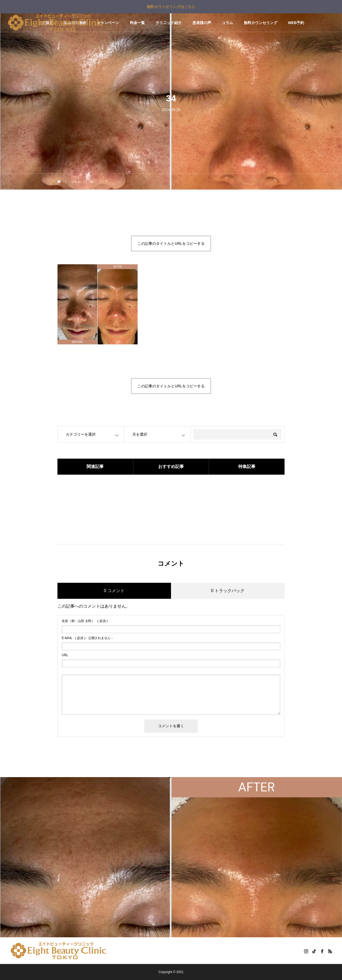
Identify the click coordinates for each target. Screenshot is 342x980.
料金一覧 (137, 23)
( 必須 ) (85, 621)
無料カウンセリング (261, 23)
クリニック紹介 (169, 23)
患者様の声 (202, 23)
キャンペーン (108, 23)
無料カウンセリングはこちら (171, 7)
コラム (227, 23)
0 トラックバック (228, 591)
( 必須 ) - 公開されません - (87, 638)
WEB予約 (296, 23)
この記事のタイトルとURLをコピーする (171, 243)
